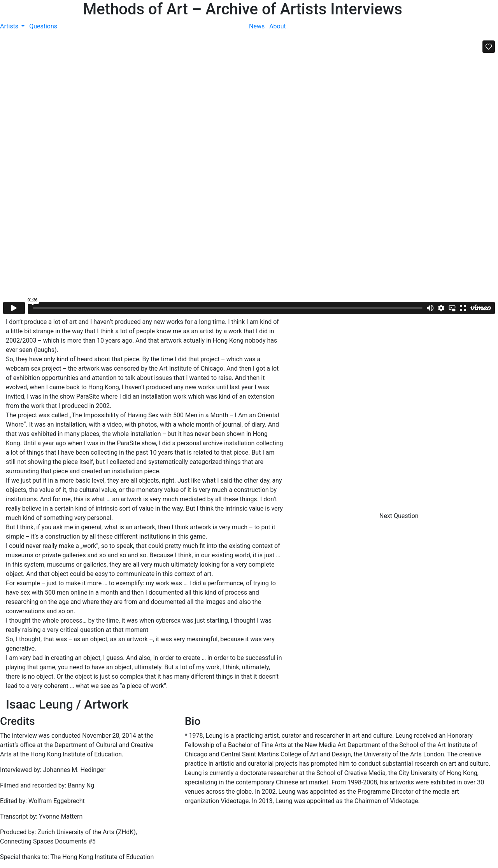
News (257, 26)
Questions (43, 26)
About (278, 26)
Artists (10, 26)
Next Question (400, 516)
